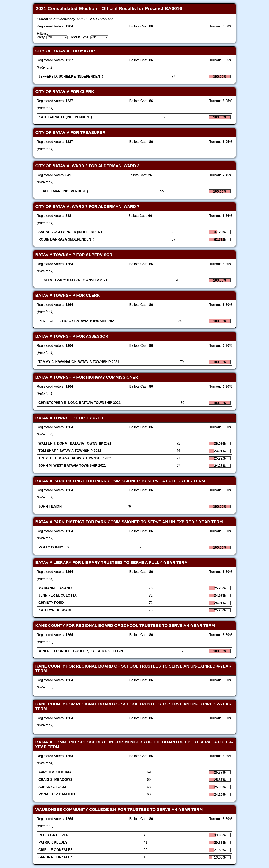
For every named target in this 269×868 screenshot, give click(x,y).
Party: (41, 37)
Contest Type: (79, 37)
